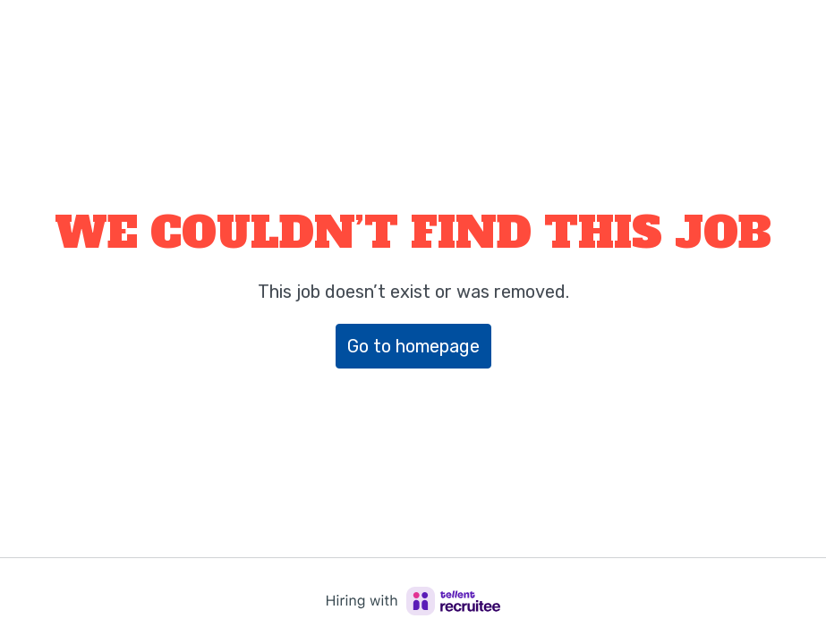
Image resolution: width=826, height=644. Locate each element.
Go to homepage (413, 346)
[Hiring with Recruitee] (413, 601)
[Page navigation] (786, 36)
